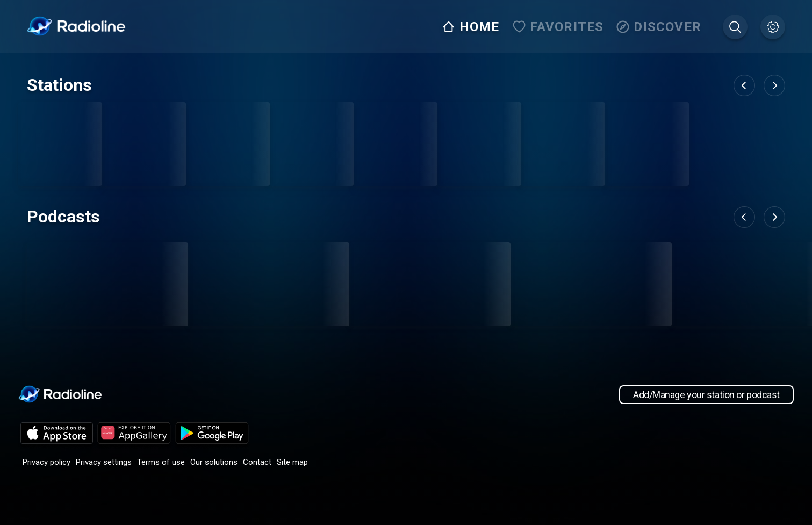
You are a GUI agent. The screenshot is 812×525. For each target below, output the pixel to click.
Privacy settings (104, 462)
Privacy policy (46, 462)
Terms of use (161, 462)
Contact (257, 462)
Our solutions (214, 462)
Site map (292, 462)
